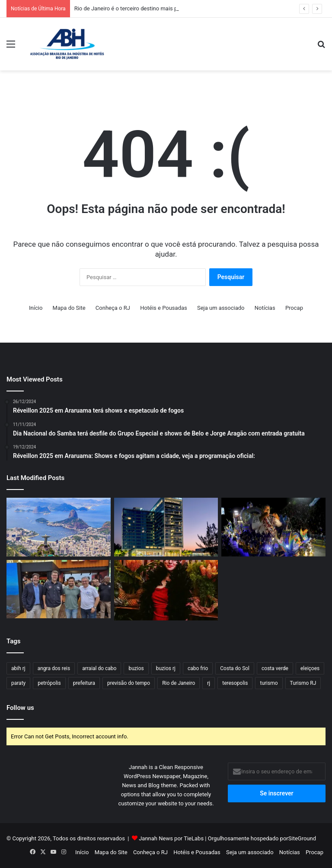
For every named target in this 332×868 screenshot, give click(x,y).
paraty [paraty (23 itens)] (18, 683)
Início (36, 308)
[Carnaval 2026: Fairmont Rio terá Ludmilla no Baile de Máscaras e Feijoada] (166, 590)
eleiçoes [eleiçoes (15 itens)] (310, 668)
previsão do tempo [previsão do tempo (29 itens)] (129, 683)
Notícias (265, 308)
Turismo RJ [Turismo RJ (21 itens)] (303, 683)
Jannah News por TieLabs (171, 838)
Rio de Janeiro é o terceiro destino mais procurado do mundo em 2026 (162, 8)
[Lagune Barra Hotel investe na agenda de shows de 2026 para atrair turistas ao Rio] (166, 527)
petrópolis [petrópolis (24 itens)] (49, 683)
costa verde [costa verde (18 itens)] (275, 668)
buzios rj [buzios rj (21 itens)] (166, 668)
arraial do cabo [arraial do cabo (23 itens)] (99, 668)
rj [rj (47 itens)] (209, 683)
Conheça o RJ (113, 308)
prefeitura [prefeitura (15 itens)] (84, 683)
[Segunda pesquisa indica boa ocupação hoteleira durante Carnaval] (273, 527)
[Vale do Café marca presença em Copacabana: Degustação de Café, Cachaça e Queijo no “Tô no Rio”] (59, 589)
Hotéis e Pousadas (164, 308)
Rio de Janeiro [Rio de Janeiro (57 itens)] (179, 683)
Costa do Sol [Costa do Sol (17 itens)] (235, 668)
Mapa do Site (69, 308)
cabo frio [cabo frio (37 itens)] (198, 668)
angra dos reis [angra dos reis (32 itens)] (54, 668)
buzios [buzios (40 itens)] (136, 668)
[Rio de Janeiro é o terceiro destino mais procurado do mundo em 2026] (59, 527)
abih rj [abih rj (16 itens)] (18, 668)
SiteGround (302, 838)
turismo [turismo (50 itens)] (269, 683)
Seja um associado (221, 308)
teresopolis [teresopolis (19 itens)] (235, 683)
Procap (294, 308)
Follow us (20, 708)
